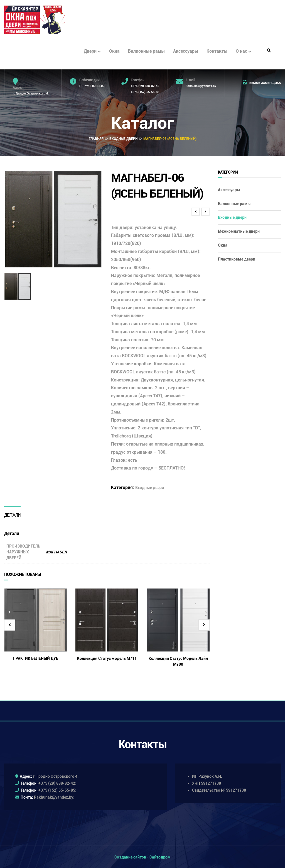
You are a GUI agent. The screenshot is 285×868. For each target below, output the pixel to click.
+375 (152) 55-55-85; (57, 789)
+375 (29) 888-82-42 (145, 86)
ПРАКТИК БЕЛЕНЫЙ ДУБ (36, 657)
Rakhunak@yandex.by (201, 86)
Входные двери (123, 138)
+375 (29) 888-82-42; (57, 782)
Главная (96, 138)
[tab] (12, 513)
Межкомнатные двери (239, 230)
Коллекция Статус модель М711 (107, 657)
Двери (92, 51)
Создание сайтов (130, 856)
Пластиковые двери (237, 258)
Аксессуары (186, 51)
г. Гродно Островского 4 (30, 93)
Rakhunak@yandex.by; (54, 796)
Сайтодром (160, 856)
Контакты (217, 51)
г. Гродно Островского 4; (56, 775)
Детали (12, 514)
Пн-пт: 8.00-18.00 (92, 86)
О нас (243, 51)
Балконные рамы (146, 51)
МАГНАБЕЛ (56, 551)
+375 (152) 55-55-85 (145, 92)
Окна (114, 51)
